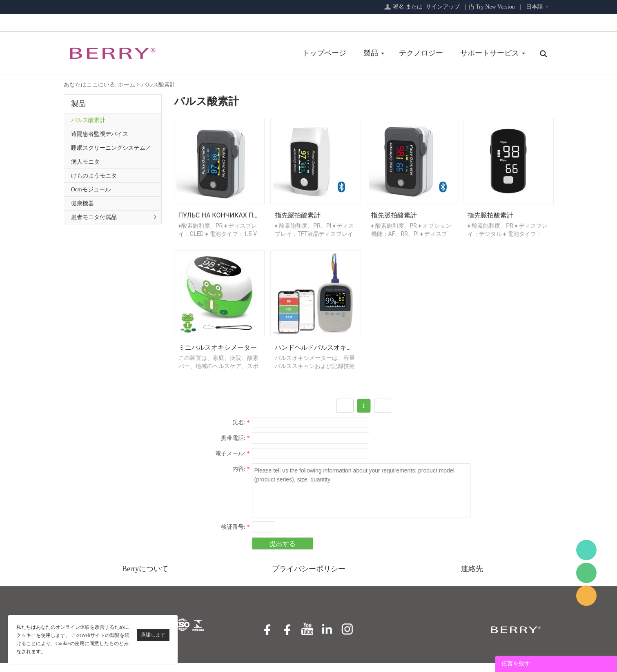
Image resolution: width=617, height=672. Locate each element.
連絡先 (472, 578)
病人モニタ (85, 162)
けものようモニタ (94, 176)
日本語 (535, 7)
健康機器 (82, 203)
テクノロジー (349, 53)
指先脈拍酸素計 (298, 220)
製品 (298, 53)
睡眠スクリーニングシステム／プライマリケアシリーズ (111, 150)
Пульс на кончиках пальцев (229, 220)
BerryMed (586, 550)
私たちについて (493, 53)
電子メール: (232, 462)
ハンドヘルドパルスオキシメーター (327, 356)
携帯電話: (235, 447)
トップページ (252, 53)
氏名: (241, 431)
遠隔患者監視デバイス (100, 134)
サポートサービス (417, 53)
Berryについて (145, 578)
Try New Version (495, 7)
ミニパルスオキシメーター (218, 356)
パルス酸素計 (158, 85)
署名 (399, 7)
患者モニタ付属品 (94, 217)
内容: (241, 478)
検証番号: (235, 536)
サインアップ (443, 7)
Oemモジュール (91, 190)
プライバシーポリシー (309, 578)
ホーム (127, 85)
